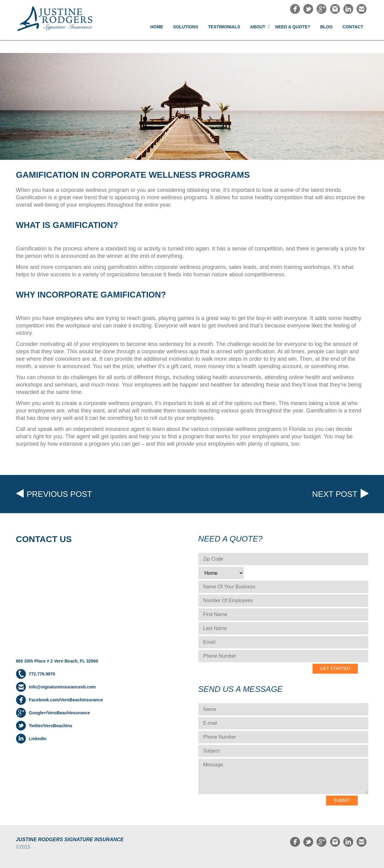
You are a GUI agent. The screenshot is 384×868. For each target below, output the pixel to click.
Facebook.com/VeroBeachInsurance (66, 700)
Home (157, 27)
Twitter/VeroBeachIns (51, 726)
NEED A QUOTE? (293, 27)
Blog (326, 27)
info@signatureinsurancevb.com (62, 687)
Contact (353, 27)
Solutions (186, 27)
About (258, 27)
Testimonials (224, 27)
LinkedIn (38, 739)
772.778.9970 (42, 674)
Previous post (59, 494)
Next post (335, 494)
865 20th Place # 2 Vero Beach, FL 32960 (57, 661)
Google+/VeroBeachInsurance (60, 713)
